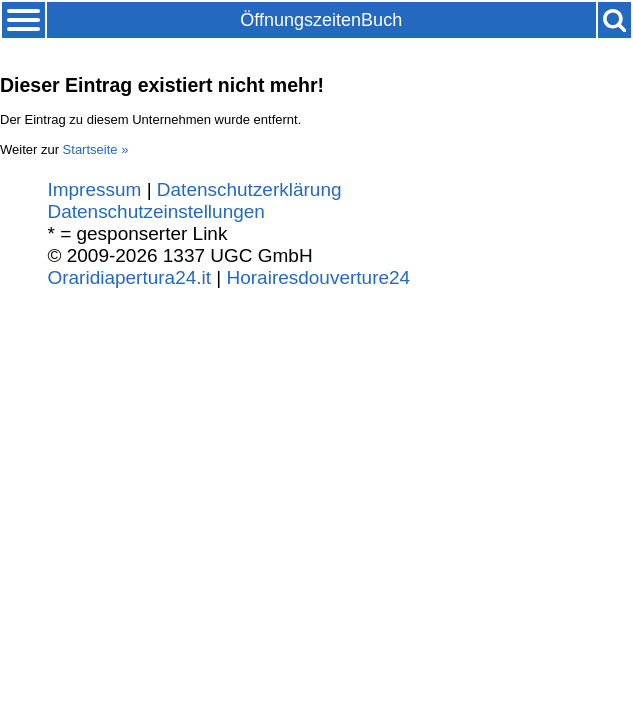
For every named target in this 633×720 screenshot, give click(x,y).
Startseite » (96, 149)
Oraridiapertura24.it (129, 277)
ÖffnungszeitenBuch (321, 20)
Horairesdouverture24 (319, 277)
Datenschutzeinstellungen (155, 211)
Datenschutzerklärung (249, 189)
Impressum (94, 189)
